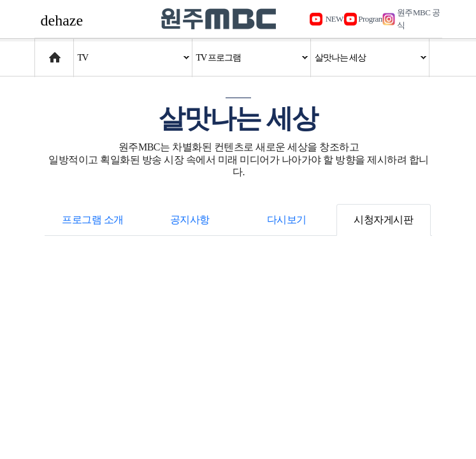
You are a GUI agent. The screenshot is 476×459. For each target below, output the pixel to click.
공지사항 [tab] (190, 220)
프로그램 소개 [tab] (93, 220)
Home (47, 51)
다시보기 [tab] (287, 220)
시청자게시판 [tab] (383, 220)
